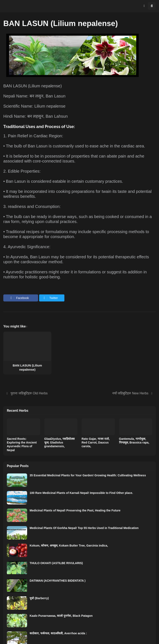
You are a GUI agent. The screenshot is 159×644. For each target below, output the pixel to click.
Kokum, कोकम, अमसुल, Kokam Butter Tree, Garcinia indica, (69, 546)
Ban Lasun (55, 96)
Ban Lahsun (57, 116)
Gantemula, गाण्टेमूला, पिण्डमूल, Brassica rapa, (134, 441)
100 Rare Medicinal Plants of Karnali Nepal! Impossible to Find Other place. (81, 493)
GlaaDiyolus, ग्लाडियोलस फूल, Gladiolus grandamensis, (60, 442)
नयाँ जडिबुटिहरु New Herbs (130, 393)
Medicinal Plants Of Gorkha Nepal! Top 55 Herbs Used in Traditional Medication (84, 528)
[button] (144, 6)
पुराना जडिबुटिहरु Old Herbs (29, 393)
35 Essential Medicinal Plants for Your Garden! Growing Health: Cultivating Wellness (88, 475)
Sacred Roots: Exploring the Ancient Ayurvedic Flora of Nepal (22, 444)
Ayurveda (19, 257)
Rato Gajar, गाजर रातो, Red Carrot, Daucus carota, (96, 442)
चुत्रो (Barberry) (39, 598)
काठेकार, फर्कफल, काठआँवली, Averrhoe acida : (58, 633)
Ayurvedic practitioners (26, 272)
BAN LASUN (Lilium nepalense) (27, 367)
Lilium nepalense (45, 86)
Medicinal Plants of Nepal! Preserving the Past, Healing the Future (75, 510)
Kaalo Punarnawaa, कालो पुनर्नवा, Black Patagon (61, 616)
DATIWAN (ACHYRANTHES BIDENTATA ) (58, 581)
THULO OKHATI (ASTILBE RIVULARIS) (56, 563)
